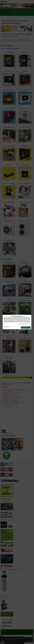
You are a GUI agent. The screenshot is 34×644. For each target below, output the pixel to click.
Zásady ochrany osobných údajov (24, 324)
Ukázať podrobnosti (7, 327)
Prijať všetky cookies (26, 328)
